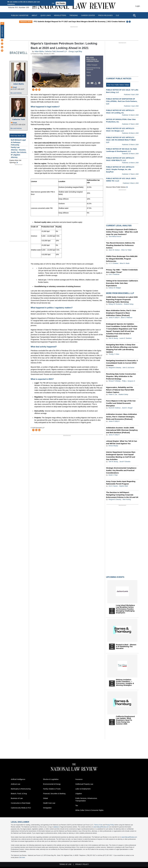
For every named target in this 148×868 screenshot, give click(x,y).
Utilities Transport (92, 65)
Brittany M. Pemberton (115, 304)
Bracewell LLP (62, 51)
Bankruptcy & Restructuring (21, 789)
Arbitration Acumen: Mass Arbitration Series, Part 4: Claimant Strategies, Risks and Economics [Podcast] (122, 417)
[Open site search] (134, 15)
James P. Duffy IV (114, 318)
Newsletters (60, 15)
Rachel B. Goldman (115, 408)
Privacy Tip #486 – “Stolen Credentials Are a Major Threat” (122, 271)
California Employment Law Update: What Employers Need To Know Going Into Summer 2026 (125, 720)
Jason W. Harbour (114, 250)
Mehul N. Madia (125, 263)
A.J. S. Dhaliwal (113, 263)
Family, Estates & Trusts (52, 789)
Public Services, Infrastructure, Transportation (86, 800)
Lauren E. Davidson (126, 338)
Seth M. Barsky (113, 338)
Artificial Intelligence (18, 779)
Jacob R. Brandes (125, 462)
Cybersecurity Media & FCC (21, 808)
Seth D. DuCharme (128, 368)
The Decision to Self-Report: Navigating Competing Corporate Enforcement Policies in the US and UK (122, 495)
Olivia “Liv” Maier (126, 250)
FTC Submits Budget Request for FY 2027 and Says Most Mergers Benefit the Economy (88, 21)
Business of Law (17, 798)
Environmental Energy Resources (93, 69)
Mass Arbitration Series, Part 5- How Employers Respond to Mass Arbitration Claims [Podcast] (121, 313)
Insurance (79, 779)
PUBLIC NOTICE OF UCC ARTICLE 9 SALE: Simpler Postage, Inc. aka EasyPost (120, 169)
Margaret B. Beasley (115, 368)
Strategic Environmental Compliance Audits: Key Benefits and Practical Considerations (121, 470)
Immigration (47, 808)
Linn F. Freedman (114, 274)
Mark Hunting (127, 499)
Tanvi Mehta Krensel (115, 237)
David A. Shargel (127, 408)
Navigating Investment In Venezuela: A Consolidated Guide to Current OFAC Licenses (122, 363)
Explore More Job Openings (15, 161)
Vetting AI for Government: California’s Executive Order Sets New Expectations (122, 283)
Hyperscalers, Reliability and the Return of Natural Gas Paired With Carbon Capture (120, 390)
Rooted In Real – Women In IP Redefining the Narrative (126, 647)
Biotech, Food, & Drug (19, 794)
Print (89, 83)
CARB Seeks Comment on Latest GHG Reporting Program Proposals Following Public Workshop (122, 299)
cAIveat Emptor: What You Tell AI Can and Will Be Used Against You (122, 442)
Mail (92, 83)
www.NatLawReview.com (101, 827)
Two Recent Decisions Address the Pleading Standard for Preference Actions (120, 245)
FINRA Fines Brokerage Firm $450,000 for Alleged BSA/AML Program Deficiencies (122, 259)
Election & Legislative (51, 779)
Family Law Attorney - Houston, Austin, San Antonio (19, 150)
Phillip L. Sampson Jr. (129, 381)
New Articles (2, 32)
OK (53, 3)
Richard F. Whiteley (115, 381)
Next (130, 22)
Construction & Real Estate (21, 803)
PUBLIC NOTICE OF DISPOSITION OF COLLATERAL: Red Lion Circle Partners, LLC (122, 101)
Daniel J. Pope (113, 475)
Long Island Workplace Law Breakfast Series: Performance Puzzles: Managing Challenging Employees (125, 609)
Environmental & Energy (52, 784)
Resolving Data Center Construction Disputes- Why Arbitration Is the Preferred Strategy (121, 376)
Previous (127, 22)
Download (96, 83)
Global (89, 72)
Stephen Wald (123, 486)
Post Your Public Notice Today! (118, 85)
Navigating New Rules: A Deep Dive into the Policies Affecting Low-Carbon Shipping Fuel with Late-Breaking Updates (122, 348)
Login (138, 6)
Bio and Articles (16, 93)
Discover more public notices (116, 187)
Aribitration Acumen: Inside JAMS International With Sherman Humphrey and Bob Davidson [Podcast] (122, 430)
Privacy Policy (110, 825)
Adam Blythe (19, 84)
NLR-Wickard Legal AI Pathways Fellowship (18, 142)
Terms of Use (98, 825)
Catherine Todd (19, 119)
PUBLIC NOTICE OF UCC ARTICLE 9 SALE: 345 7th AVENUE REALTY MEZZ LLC (121, 140)
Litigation (79, 794)
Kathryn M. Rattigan (115, 288)
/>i (100, 83)
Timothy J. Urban (114, 354)
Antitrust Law (16, 784)
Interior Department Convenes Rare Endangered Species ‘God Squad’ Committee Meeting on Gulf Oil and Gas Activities (121, 456)
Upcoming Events (115, 577)
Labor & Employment (83, 789)
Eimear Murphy (113, 446)
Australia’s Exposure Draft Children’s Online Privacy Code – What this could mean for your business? (122, 232)
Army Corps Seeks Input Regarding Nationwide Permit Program (121, 483)
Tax (77, 805)
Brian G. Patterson (127, 318)
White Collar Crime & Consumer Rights (89, 810)
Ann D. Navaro (113, 486)
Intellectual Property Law (84, 784)
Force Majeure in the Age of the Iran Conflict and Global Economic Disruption (121, 403)
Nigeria (89, 75)
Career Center (88, 15)
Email (15, 87)
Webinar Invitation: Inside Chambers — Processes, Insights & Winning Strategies (125, 682)
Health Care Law (49, 803)
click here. (22, 857)
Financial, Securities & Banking (54, 794)
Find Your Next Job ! (18, 136)
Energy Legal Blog (75, 51)
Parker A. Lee (113, 394)
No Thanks (61, 3)
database (56, 827)
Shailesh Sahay (129, 304)
